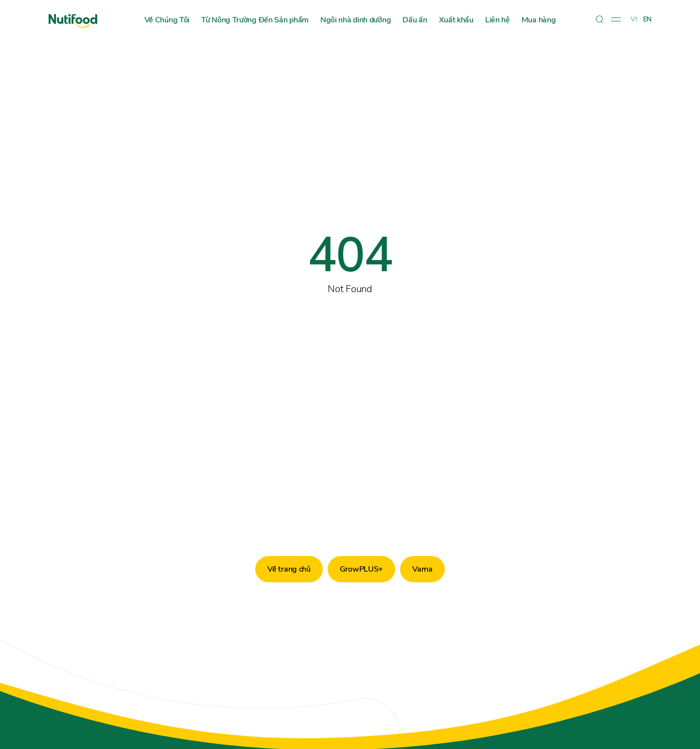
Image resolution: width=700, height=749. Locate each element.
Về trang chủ (289, 569)
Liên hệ (498, 20)
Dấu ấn (415, 20)
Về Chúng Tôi (167, 20)
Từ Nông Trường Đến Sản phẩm (255, 20)
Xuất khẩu (456, 20)
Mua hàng (539, 20)
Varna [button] (422, 569)
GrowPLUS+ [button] (361, 569)
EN (647, 19)
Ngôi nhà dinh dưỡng (356, 20)
